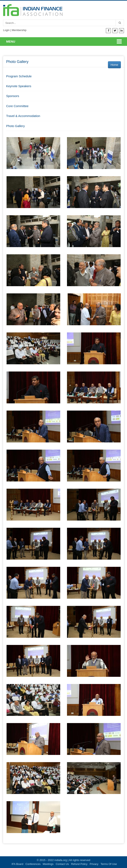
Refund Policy (79, 864)
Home (114, 65)
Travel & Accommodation (23, 116)
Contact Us (62, 864)
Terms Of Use (109, 864)
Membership (19, 30)
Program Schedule (19, 76)
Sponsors (13, 96)
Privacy (94, 864)
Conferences (33, 864)
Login (6, 30)
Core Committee (17, 106)
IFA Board (18, 864)
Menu (11, 41)
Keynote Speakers (19, 86)
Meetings (48, 864)
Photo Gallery (15, 126)
